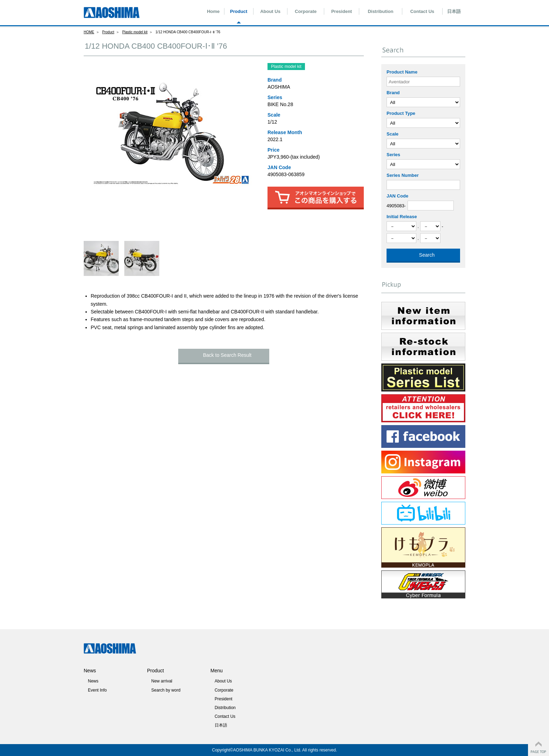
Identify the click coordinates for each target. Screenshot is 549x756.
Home (213, 11)
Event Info (97, 690)
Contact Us (422, 11)
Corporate (306, 11)
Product (239, 11)
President (342, 11)
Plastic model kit (135, 32)
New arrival (162, 681)
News (93, 681)
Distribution (380, 11)
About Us (270, 11)
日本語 (454, 11)
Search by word (166, 690)
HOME (89, 32)
